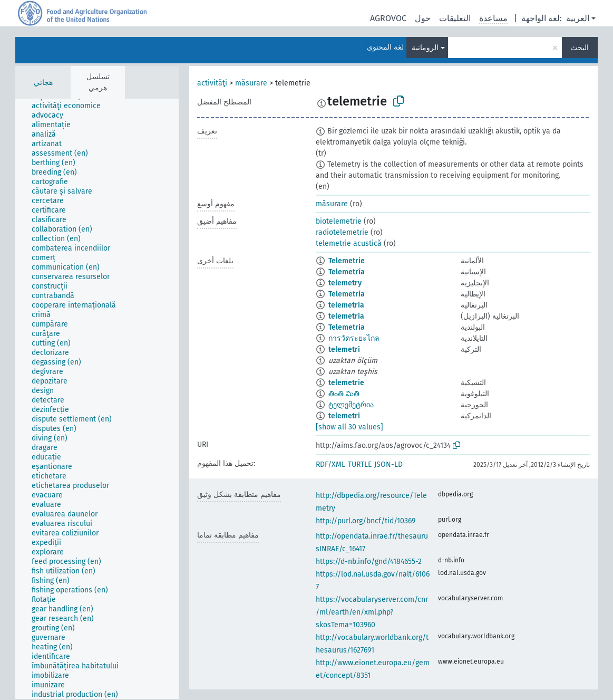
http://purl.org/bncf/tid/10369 (366, 521)
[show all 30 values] (349, 427)
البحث (580, 48)
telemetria (346, 305)
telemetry (345, 283)
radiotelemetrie (342, 232)
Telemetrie (347, 261)
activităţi (212, 83)
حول (423, 18)
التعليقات (455, 18)
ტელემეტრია (351, 405)
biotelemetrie (339, 221)
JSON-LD (388, 464)
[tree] (97, 399)
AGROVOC (388, 18)
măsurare (251, 83)
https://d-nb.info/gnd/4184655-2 (369, 562)
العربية (578, 18)
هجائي (43, 83)
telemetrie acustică (349, 243)
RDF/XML (330, 464)
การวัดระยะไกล (354, 338)
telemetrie (346, 383)
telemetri (344, 349)
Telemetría (347, 272)
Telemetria (347, 294)
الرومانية (425, 48)
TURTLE (360, 464)
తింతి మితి (344, 394)
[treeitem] (71, 106)
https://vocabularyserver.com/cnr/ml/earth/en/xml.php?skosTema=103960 (372, 612)
